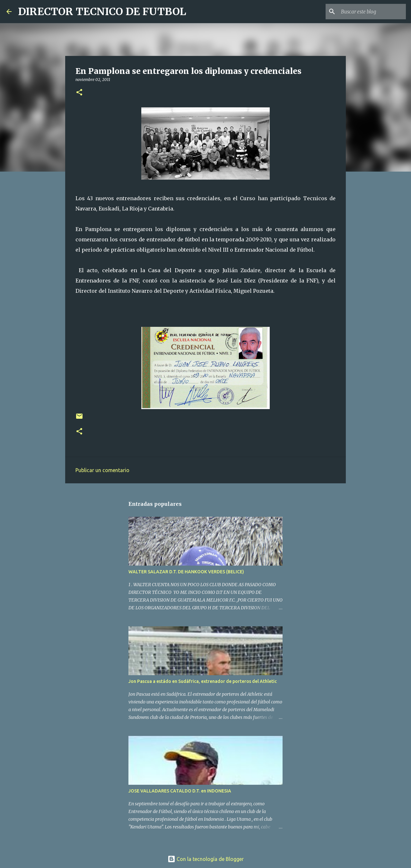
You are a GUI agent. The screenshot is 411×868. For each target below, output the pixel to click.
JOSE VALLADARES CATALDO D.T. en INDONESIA (180, 791)
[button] (79, 93)
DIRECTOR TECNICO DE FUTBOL (102, 12)
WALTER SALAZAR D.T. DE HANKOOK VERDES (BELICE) (186, 572)
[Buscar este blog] (372, 12)
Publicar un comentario (102, 470)
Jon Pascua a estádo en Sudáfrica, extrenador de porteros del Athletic (203, 681)
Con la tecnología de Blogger (206, 859)
